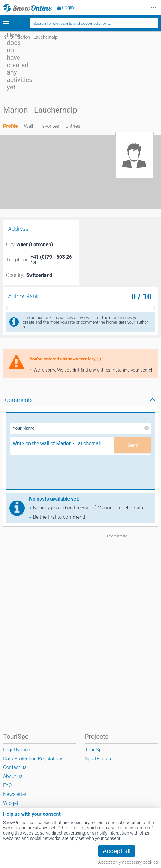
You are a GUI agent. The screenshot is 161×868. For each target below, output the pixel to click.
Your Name (25, 428)
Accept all (117, 851)
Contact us (15, 767)
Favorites (49, 126)
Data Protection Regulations (33, 759)
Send (133, 445)
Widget (11, 803)
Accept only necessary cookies (128, 862)
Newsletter (15, 794)
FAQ (7, 785)
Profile (11, 126)
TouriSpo (94, 750)
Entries (73, 126)
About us (13, 776)
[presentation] (57, 474)
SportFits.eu (98, 759)
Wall (29, 126)
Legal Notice (17, 750)
